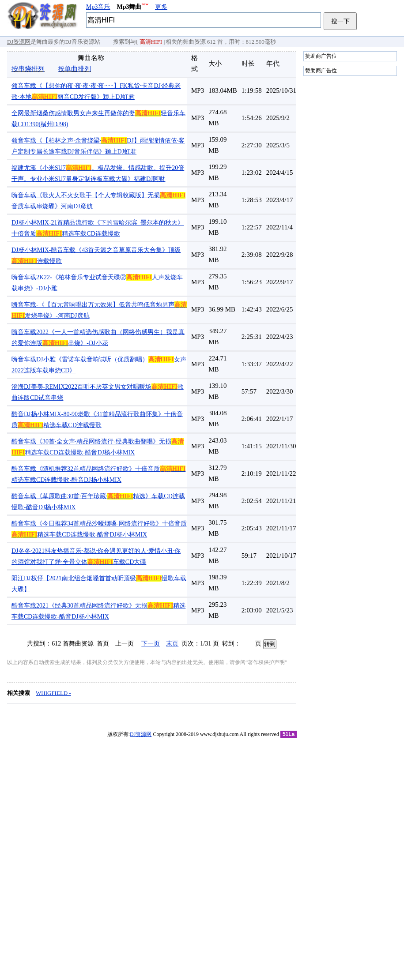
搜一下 (340, 21)
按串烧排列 (28, 69)
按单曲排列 (74, 69)
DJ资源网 (19, 42)
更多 (161, 7)
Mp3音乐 (98, 7)
